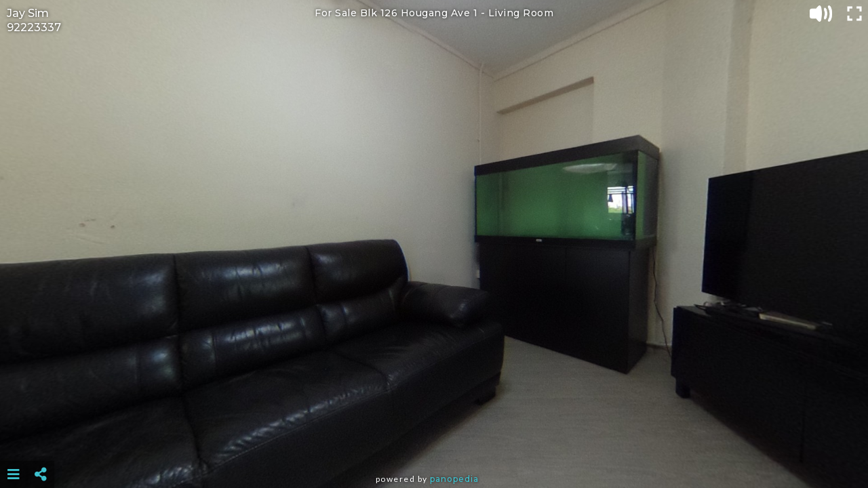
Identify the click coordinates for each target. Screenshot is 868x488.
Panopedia (454, 479)
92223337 (34, 27)
